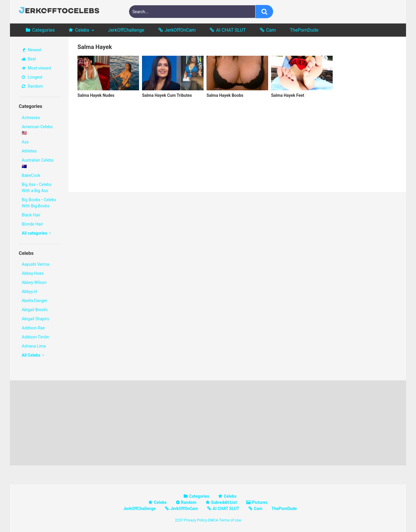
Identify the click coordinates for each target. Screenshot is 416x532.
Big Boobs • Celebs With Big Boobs (39, 203)
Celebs (82, 30)
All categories (36, 233)
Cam (271, 30)
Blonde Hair (32, 224)
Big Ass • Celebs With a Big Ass (37, 188)
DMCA (213, 520)
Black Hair (31, 215)
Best (29, 59)
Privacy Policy (196, 520)
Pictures (260, 502)
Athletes (29, 151)
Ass (25, 142)
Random (32, 86)
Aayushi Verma (35, 264)
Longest (32, 77)
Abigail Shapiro (35, 319)
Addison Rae (33, 328)
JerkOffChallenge (126, 30)
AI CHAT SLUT (231, 30)
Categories (43, 30)
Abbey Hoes (33, 273)
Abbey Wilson (34, 282)
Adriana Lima (34, 346)
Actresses (31, 118)
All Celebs (33, 355)
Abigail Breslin (35, 310)
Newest (32, 50)
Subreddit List (224, 502)
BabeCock (31, 175)
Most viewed (36, 68)
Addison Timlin (35, 337)
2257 (179, 520)
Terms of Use (230, 520)
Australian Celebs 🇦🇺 (38, 163)
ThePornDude (304, 30)
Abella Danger (34, 301)
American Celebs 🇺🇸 (37, 130)
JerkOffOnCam (180, 30)
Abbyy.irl (29, 292)
